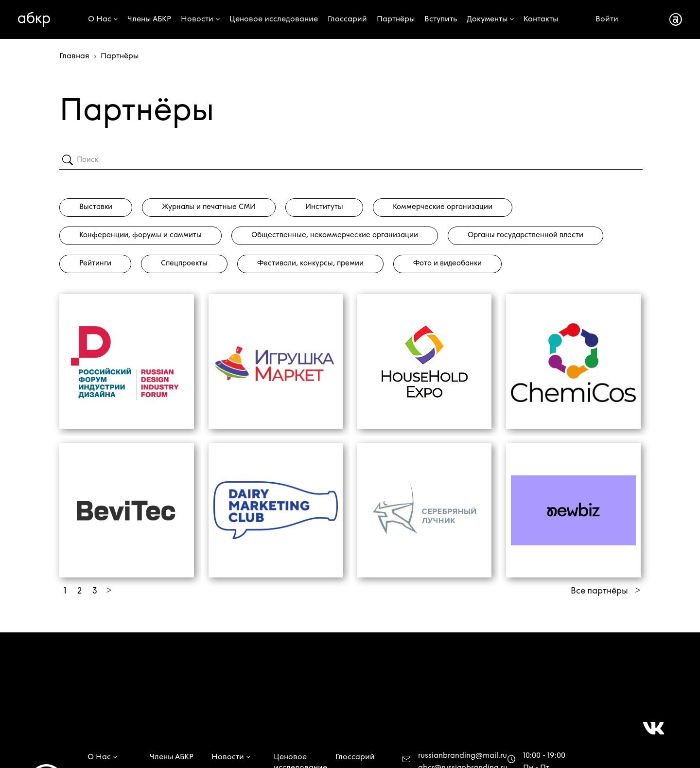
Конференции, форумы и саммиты (140, 236)
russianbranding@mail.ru (463, 756)
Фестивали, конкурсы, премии (310, 264)
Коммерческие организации (443, 207)
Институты (324, 207)
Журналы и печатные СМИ (209, 207)
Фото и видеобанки (447, 264)
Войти (607, 19)
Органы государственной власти (525, 236)
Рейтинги (95, 264)
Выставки (96, 207)
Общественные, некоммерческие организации (335, 236)
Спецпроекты (184, 264)
